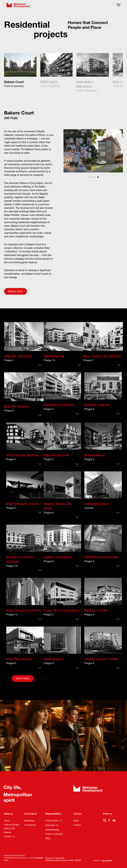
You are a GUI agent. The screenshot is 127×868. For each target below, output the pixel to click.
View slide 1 (89, 177)
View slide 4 (98, 177)
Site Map (78, 860)
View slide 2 (92, 177)
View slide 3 (95, 177)
